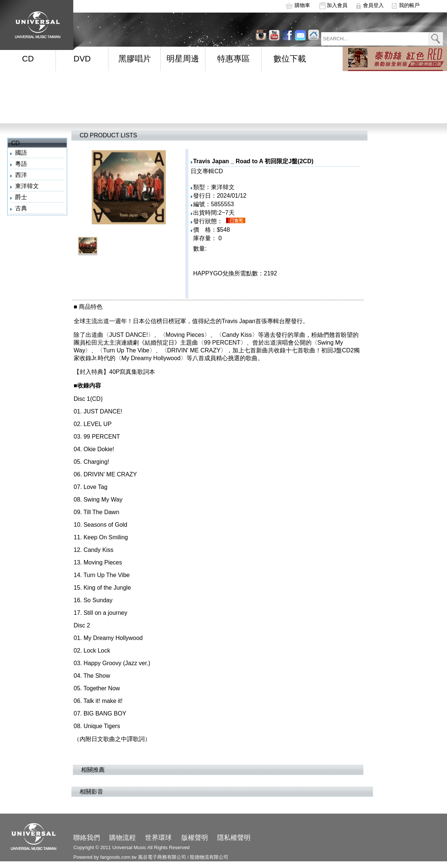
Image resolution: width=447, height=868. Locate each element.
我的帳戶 (409, 5)
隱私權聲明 (234, 838)
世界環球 (158, 838)
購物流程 (122, 838)
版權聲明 (195, 838)
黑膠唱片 (135, 59)
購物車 (302, 5)
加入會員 (337, 5)
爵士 (21, 197)
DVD (82, 59)
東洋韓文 (27, 186)
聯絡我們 (87, 838)
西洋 (21, 175)
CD (28, 59)
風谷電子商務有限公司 (162, 857)
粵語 (21, 164)
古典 (21, 208)
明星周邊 (183, 59)
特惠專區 (233, 59)
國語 (21, 153)
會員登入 (373, 5)
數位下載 (290, 59)
